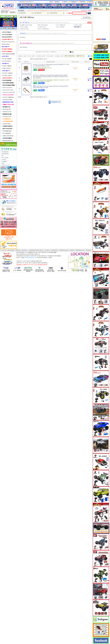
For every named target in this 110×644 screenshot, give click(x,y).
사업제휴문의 (54, 250)
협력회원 (89, 250)
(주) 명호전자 (5, 152)
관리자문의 (24, 250)
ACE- (3, 163)
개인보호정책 (11, 250)
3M (2, 156)
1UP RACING (5, 154)
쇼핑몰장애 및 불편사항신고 (36, 250)
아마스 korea (5, 158)
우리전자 (4, 160)
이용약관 (18, 250)
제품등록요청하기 (64, 250)
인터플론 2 (4, 161)
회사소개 (4, 250)
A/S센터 (72, 250)
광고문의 (47, 250)
